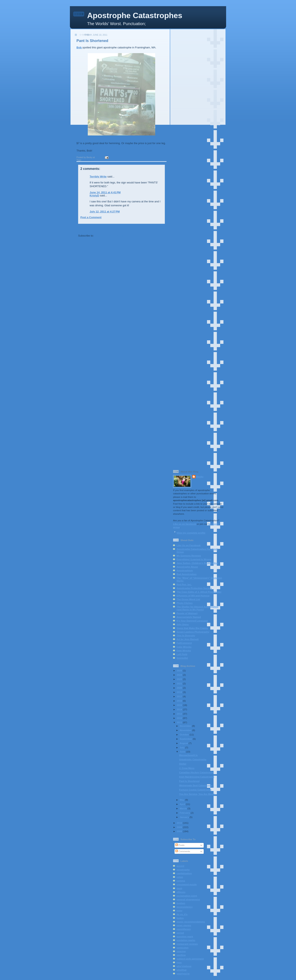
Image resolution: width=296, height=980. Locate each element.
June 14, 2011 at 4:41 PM (105, 192)
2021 (180, 683)
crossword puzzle (187, 884)
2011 (180, 722)
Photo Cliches (185, 603)
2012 (180, 718)
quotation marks (186, 940)
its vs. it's (182, 914)
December (186, 726)
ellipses (181, 892)
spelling (181, 955)
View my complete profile (191, 533)
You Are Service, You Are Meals (197, 794)
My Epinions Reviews (189, 556)
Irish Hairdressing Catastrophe (197, 777)
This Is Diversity (186, 635)
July (182, 747)
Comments (183, 851)
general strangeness (188, 899)
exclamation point (187, 896)
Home (122, 228)
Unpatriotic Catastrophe (193, 759)
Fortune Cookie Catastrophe (195, 790)
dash (179, 888)
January (185, 817)
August (184, 743)
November (186, 730)
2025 (180, 670)
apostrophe (88, 160)
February (185, 813)
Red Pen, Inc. (184, 584)
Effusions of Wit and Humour (193, 596)
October (185, 734)
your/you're (183, 974)
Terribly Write (98, 177)
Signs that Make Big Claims (192, 628)
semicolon (183, 948)
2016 (180, 701)
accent (180, 866)
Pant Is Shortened (92, 41)
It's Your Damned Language (192, 621)
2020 (180, 688)
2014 (180, 709)
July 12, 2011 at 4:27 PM (105, 212)
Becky (200, 477)
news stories (184, 925)
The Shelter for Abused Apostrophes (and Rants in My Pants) (197, 608)
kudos (180, 918)
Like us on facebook (185, 524)
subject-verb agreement (190, 959)
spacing (181, 951)
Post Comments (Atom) (109, 236)
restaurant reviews (187, 944)
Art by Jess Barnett (188, 639)
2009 (180, 827)
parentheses (184, 929)
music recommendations (191, 922)
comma (181, 881)
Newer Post (85, 228)
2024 (180, 675)
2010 (180, 823)
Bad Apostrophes (187, 574)
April (183, 804)
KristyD (94, 195)
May (182, 800)
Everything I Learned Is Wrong (194, 559)
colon (180, 877)
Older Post (158, 228)
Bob (79, 47)
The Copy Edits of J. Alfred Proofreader (199, 592)
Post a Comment (91, 217)
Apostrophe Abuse (187, 567)
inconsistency (185, 907)
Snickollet (182, 658)
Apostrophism (185, 570)
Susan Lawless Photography (193, 632)
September (186, 739)
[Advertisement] (198, 92)
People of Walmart (187, 613)
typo (179, 962)
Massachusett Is (188, 755)
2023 (180, 679)
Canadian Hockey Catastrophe (196, 772)
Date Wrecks (184, 650)
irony (180, 911)
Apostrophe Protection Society (194, 588)
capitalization (184, 873)
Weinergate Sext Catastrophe (196, 785)
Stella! (183, 764)
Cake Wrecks (184, 647)
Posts (180, 845)
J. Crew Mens (187, 768)
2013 (180, 714)
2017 (180, 696)
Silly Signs (183, 624)
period (180, 933)
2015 (180, 705)
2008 (180, 831)
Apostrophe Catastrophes (135, 15)
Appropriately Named (189, 617)
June (183, 752)
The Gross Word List (188, 599)
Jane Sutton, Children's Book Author (198, 563)
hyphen (181, 903)
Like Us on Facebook (189, 545)
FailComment (184, 643)
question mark (185, 936)
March (184, 808)
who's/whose (184, 966)
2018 (180, 692)
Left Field (182, 654)
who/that (182, 970)
